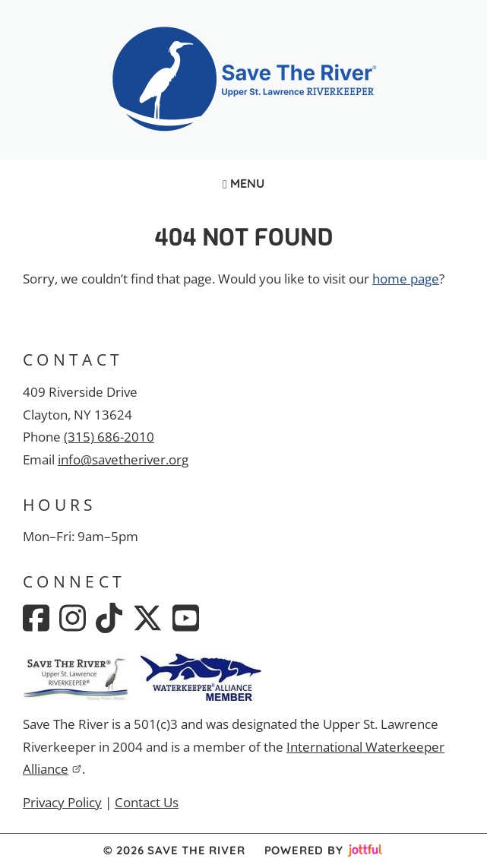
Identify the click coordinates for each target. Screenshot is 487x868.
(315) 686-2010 (109, 437)
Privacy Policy (62, 802)
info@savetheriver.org (123, 459)
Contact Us (147, 802)
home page (406, 279)
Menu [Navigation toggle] (243, 183)
